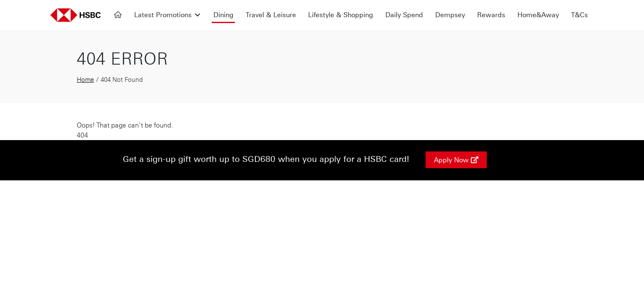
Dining (223, 15)
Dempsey (450, 15)
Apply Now (456, 160)
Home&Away (538, 15)
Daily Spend (404, 15)
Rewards (491, 15)
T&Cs (579, 15)
